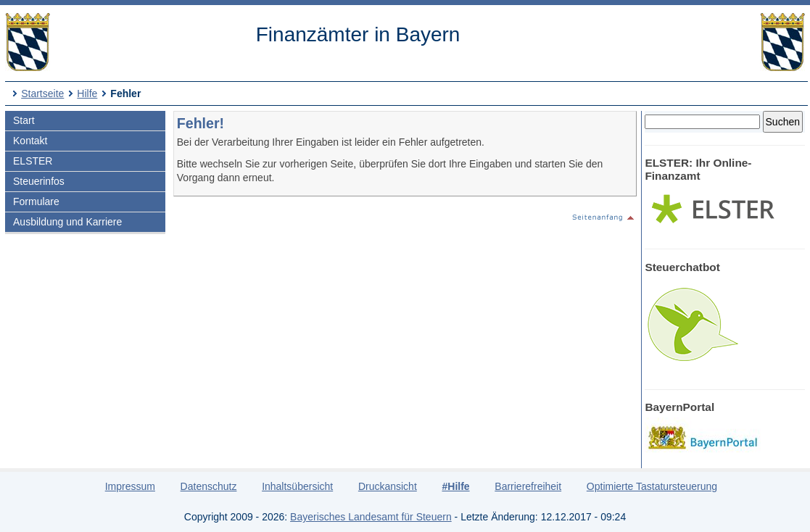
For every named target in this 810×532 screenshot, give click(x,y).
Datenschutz (209, 486)
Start (24, 120)
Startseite (42, 93)
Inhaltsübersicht (297, 486)
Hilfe (87, 93)
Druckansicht (388, 486)
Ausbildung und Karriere (67, 222)
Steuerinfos (39, 181)
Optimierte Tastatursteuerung (652, 486)
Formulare (36, 201)
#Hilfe (455, 486)
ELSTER (33, 161)
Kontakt (30, 141)
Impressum (130, 486)
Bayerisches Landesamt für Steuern (371, 517)
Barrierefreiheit (528, 486)
